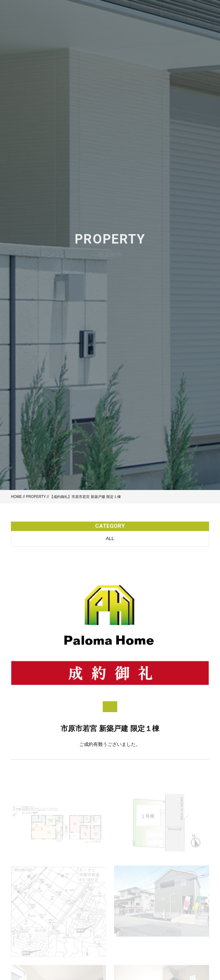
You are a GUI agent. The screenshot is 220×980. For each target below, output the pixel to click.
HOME (16, 497)
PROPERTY (36, 497)
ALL (110, 538)
